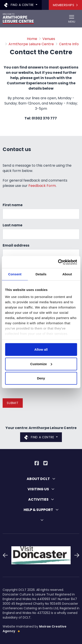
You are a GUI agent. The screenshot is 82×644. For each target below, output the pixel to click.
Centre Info (69, 44)
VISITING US (41, 489)
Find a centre (20, 5)
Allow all (41, 349)
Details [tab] (41, 274)
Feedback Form (42, 186)
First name (13, 205)
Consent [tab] (15, 274)
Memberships (65, 5)
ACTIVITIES (41, 499)
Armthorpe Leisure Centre (31, 44)
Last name (12, 225)
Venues (49, 39)
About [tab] (67, 274)
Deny (41, 378)
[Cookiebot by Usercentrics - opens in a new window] (58, 262)
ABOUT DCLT (41, 479)
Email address (16, 245)
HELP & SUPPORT (41, 510)
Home (32, 39)
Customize (41, 364)
